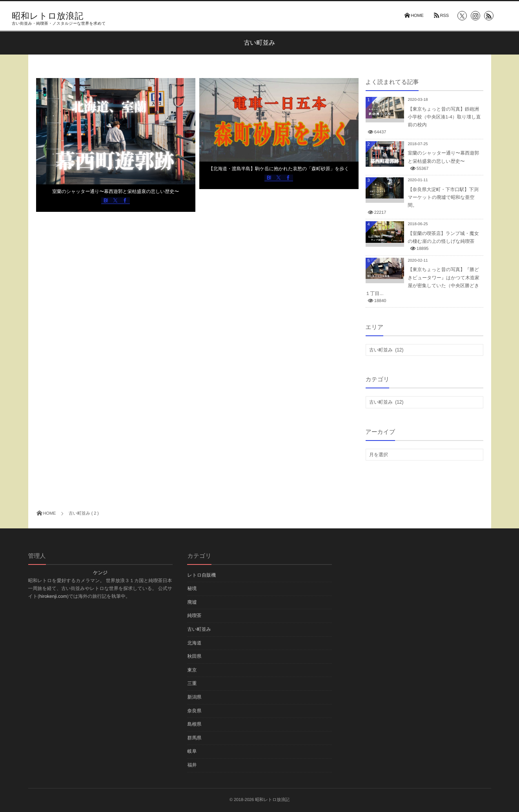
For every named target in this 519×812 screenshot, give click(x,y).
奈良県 (194, 711)
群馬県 (194, 738)
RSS (444, 16)
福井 (192, 765)
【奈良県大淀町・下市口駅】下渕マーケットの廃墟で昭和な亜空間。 (443, 197)
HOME (417, 16)
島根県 (194, 724)
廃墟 (192, 602)
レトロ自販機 (201, 575)
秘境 (192, 588)
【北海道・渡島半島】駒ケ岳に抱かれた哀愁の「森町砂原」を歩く (279, 169)
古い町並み (199, 629)
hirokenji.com (53, 596)
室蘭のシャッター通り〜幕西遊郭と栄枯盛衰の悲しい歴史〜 (116, 191)
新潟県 (194, 697)
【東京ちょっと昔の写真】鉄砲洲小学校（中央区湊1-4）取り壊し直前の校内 (444, 117)
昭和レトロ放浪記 (48, 16)
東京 (192, 670)
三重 (192, 683)
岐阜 (192, 751)
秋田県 (194, 656)
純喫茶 (194, 615)
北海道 (194, 643)
